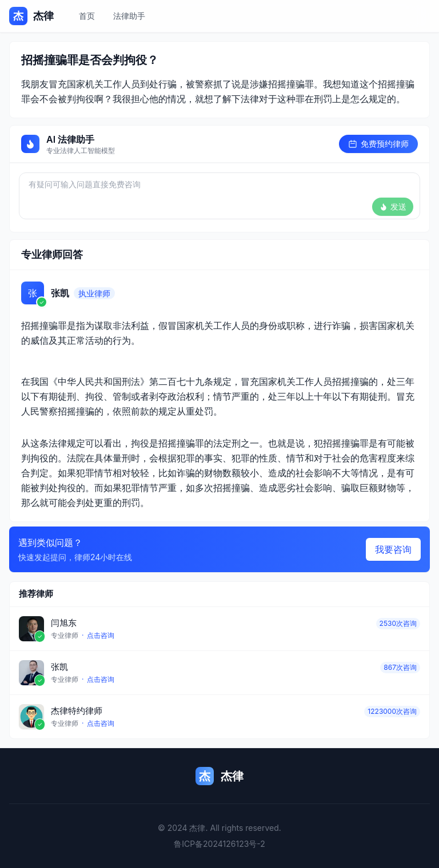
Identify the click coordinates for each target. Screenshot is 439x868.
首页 (87, 16)
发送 (393, 206)
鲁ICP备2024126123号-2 (219, 844)
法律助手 (129, 16)
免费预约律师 (378, 144)
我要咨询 (393, 549)
